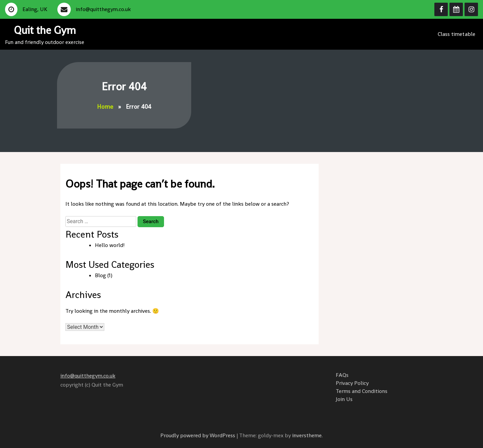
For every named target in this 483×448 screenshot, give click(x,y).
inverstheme (307, 435)
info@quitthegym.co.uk (88, 376)
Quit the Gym (45, 30)
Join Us (344, 399)
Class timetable (457, 34)
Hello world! (110, 245)
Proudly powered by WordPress (198, 435)
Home (105, 107)
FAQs (342, 375)
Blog (100, 275)
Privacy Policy (352, 383)
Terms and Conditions (362, 391)
